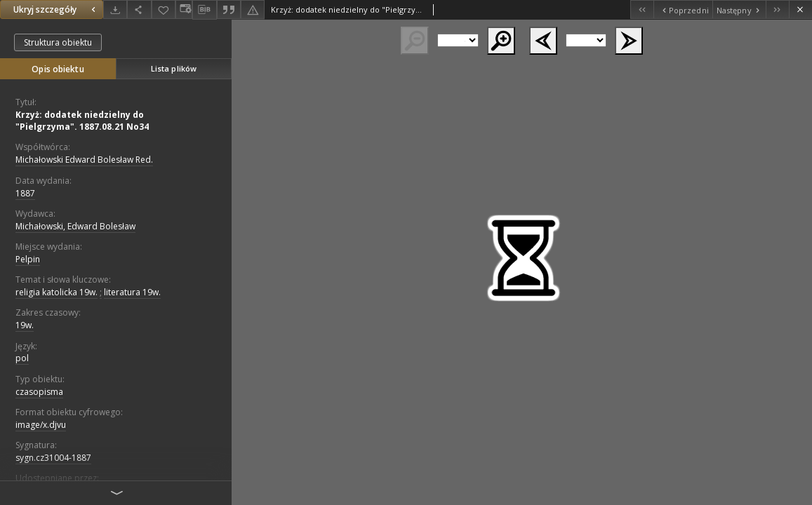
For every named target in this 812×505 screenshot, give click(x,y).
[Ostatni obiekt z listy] (777, 9)
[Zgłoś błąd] (253, 9)
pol (22, 358)
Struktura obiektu (58, 42)
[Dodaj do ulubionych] (164, 9)
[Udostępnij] (139, 9)
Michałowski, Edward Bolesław (75, 226)
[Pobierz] (115, 9)
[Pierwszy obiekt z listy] (642, 9)
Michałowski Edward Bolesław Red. (84, 160)
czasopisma (39, 392)
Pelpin (28, 259)
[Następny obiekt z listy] (739, 9)
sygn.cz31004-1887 (53, 458)
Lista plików (174, 68)
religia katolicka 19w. (56, 292)
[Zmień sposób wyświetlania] (184, 9)
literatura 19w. (132, 292)
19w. (25, 325)
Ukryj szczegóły (56, 9)
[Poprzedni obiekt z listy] (683, 9)
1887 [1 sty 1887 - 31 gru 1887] (25, 193)
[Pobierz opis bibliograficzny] (204, 10)
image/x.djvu (41, 425)
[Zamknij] (800, 9)
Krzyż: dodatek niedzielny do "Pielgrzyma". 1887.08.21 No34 (82, 121)
